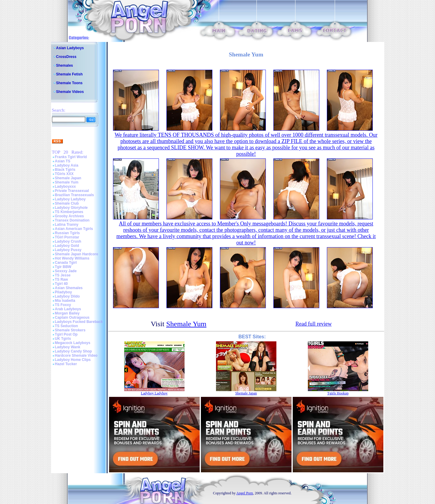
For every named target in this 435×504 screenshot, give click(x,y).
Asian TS (63, 161)
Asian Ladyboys (70, 48)
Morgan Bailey (67, 313)
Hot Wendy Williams (72, 258)
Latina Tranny (67, 225)
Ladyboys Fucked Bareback (79, 322)
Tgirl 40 (61, 284)
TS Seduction (67, 326)
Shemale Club (67, 203)
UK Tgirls (63, 339)
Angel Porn (245, 493)
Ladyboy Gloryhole (71, 208)
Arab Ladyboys (68, 309)
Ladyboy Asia (67, 165)
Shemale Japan (68, 178)
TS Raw (61, 279)
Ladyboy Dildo (68, 296)
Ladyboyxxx (65, 187)
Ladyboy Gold (67, 246)
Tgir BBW (63, 267)
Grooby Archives (69, 216)
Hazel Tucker (66, 364)
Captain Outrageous (72, 317)
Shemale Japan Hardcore (77, 254)
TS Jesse (63, 275)
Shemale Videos (70, 92)
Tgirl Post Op (66, 334)
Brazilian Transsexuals (74, 195)
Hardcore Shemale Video (76, 356)
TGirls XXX (64, 174)
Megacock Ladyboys (73, 343)
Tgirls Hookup (338, 393)
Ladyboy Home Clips (73, 360)
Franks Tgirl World (71, 157)
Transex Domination (72, 220)
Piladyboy (64, 292)
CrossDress (66, 57)
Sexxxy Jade (66, 271)
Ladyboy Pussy (68, 250)
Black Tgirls (65, 170)
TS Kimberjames (69, 212)
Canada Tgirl (66, 263)
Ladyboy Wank (68, 347)
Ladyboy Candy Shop (74, 351)
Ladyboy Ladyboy (70, 199)
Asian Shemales (69, 288)
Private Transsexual (72, 191)
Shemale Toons (69, 83)
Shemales (65, 65)
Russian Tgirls (68, 233)
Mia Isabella (65, 301)
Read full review (314, 324)
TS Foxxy (63, 305)
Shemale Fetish (69, 74)
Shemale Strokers (70, 330)
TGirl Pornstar (67, 237)
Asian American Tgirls (74, 229)
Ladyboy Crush (68, 241)
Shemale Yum (67, 182)
